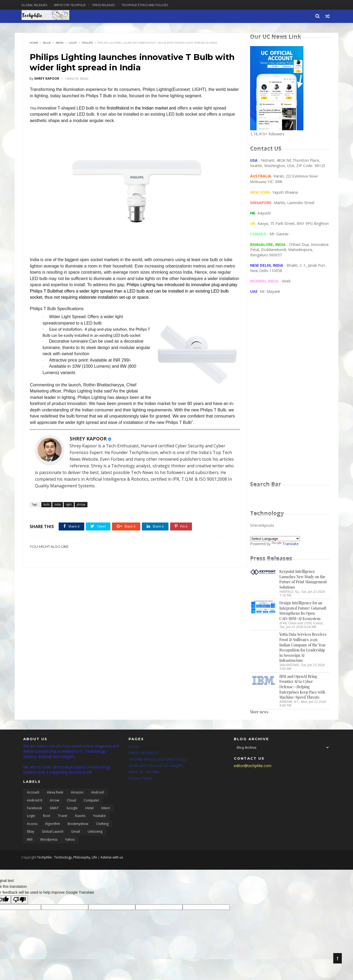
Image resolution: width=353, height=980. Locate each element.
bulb (47, 44)
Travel (63, 817)
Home (35, 44)
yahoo (70, 841)
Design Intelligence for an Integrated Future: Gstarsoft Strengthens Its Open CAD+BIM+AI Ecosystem (303, 612)
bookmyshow (78, 825)
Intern (106, 810)
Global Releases (36, 5)
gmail (76, 833)
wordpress (49, 841)
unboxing (95, 833)
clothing (102, 825)
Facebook (34, 810)
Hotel (89, 810)
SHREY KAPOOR (89, 446)
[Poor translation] (19, 901)
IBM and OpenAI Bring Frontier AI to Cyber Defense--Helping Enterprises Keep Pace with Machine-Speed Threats (302, 688)
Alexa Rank (55, 794)
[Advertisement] (290, 393)
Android (97, 794)
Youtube (99, 817)
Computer (91, 802)
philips (88, 44)
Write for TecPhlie (144, 773)
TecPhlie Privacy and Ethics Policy (157, 761)
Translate (285, 544)
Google (72, 810)
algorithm (53, 825)
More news (259, 712)
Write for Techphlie (72, 5)
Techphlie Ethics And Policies (147, 5)
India (60, 44)
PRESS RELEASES (143, 754)
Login (31, 817)
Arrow (55, 802)
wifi (30, 841)
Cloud (71, 802)
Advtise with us (114, 859)
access (32, 825)
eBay (31, 833)
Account (33, 794)
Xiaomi (80, 817)
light (73, 44)
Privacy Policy (140, 780)
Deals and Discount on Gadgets (156, 767)
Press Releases (105, 5)
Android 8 (35, 802)
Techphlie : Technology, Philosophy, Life (69, 859)
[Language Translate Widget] (275, 539)
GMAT (54, 810)
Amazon (77, 794)
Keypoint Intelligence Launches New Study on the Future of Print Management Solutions (303, 580)
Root (47, 817)
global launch (53, 833)
